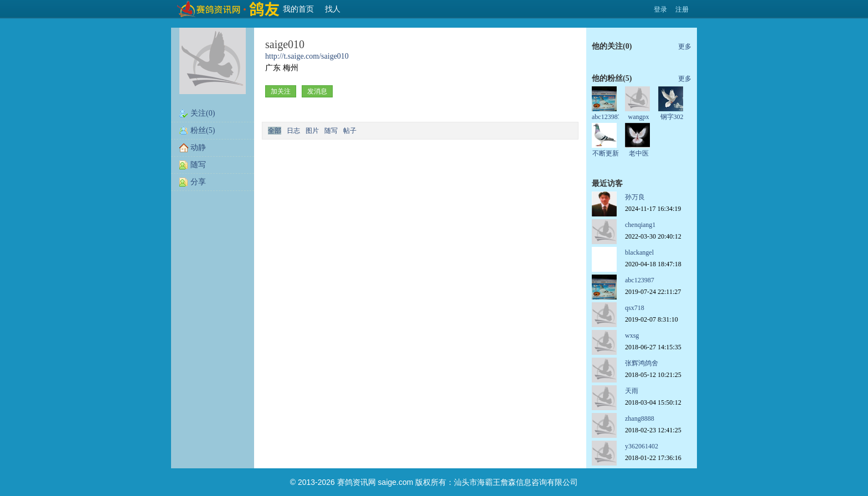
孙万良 (635, 197)
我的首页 (298, 9)
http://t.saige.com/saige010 (307, 56)
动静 (198, 148)
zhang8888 (640, 418)
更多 (685, 46)
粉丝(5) (203, 130)
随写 (198, 165)
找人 (333, 9)
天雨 (632, 391)
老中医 (639, 153)
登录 (660, 9)
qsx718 (635, 308)
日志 (293, 131)
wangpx (639, 117)
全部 (275, 131)
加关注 (281, 91)
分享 (198, 182)
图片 (312, 131)
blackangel (639, 252)
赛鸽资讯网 (356, 482)
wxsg (632, 335)
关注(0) (203, 113)
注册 (682, 9)
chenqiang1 (640, 225)
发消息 (317, 91)
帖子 (350, 131)
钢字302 (672, 117)
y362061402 (642, 446)
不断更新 (606, 153)
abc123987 (606, 117)
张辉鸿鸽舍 (642, 363)
